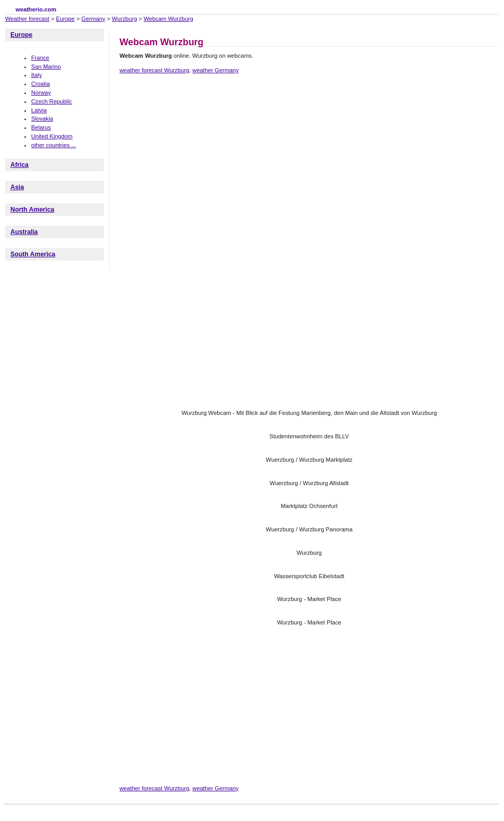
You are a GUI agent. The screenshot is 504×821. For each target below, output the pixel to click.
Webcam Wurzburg (168, 19)
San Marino (46, 67)
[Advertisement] (267, 168)
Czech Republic (51, 101)
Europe (65, 19)
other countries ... (54, 145)
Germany (94, 19)
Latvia (39, 110)
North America (32, 210)
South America (33, 254)
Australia (24, 232)
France (40, 58)
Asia (17, 187)
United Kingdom (52, 136)
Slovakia (42, 119)
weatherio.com (36, 9)
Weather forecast (27, 19)
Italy (37, 75)
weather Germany (215, 70)
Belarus (41, 127)
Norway (41, 93)
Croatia (41, 84)
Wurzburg (124, 19)
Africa (19, 165)
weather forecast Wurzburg (154, 70)
